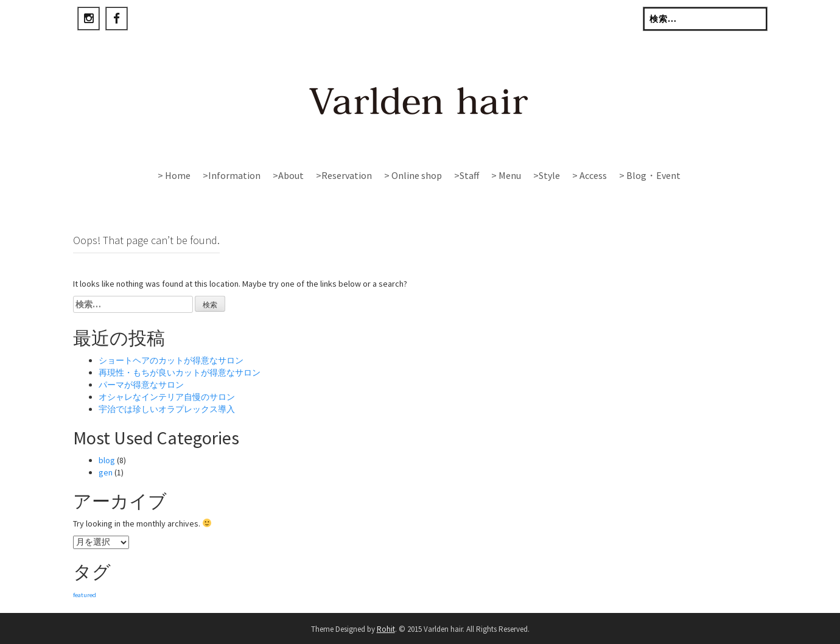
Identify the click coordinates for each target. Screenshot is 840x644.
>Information (232, 175)
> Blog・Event (650, 175)
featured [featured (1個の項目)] (85, 595)
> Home (174, 175)
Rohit (386, 629)
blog (107, 460)
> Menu (506, 175)
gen (106, 472)
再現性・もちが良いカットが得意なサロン (180, 373)
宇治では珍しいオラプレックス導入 (167, 409)
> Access (590, 175)
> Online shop (413, 175)
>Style (547, 175)
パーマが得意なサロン (141, 385)
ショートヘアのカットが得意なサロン (171, 360)
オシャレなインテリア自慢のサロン (167, 397)
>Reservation (344, 175)
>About (288, 175)
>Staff (467, 175)
